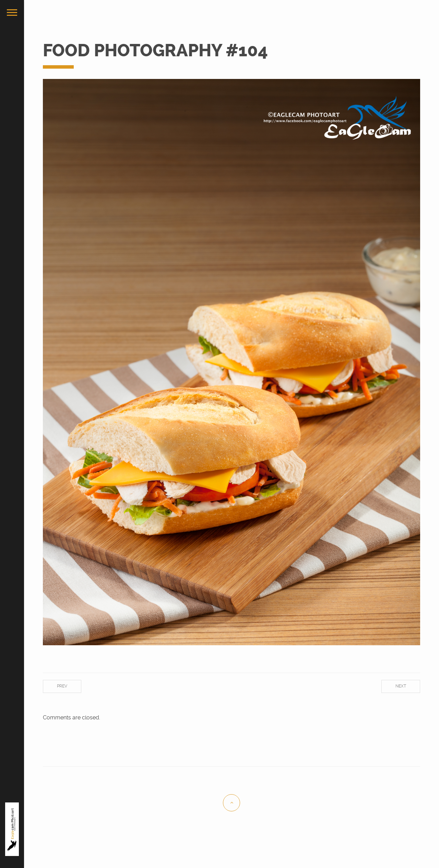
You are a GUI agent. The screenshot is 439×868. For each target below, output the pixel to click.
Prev (62, 686)
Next (401, 686)
